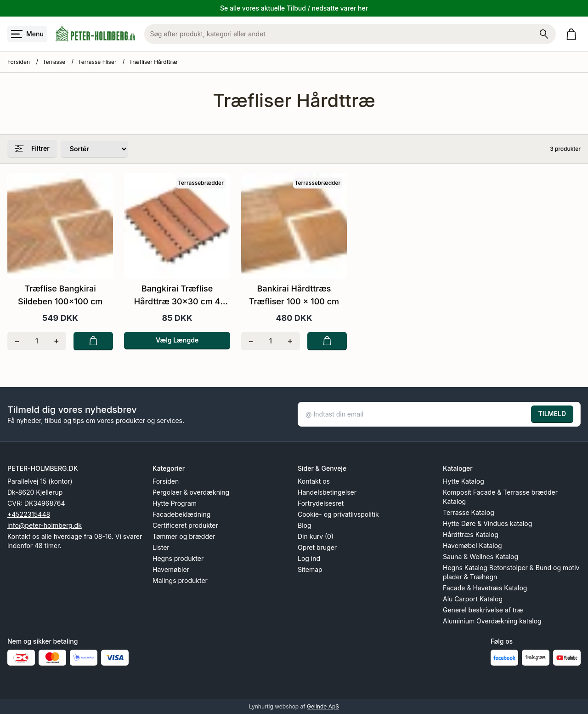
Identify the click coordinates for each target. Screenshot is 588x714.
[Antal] (37, 341)
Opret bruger (317, 547)
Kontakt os (314, 481)
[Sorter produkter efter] (94, 149)
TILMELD (552, 414)
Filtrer (32, 149)
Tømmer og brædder (184, 536)
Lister (161, 547)
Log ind (309, 558)
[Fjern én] (17, 341)
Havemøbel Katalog (472, 545)
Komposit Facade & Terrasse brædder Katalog (500, 497)
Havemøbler (171, 569)
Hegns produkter (178, 558)
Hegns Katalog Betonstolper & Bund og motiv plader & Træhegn (511, 572)
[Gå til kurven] (573, 34)
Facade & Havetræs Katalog (485, 588)
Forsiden (19, 62)
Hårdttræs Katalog (471, 534)
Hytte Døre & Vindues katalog (487, 523)
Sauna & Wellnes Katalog (481, 557)
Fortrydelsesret (321, 503)
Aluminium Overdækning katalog (492, 621)
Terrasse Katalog (469, 512)
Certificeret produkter (185, 525)
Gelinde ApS (323, 706)
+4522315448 (29, 514)
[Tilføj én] (56, 341)
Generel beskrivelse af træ (483, 610)
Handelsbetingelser (327, 492)
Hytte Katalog (464, 481)
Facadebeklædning (181, 514)
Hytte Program (175, 503)
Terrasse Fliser (97, 62)
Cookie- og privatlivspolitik (338, 514)
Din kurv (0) (316, 536)
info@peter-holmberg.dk (45, 525)
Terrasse (54, 62)
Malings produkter (180, 580)
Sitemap (310, 569)
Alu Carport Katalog (473, 599)
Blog (305, 525)
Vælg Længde (177, 340)
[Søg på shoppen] (544, 34)
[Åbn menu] (27, 34)
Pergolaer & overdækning (191, 492)
